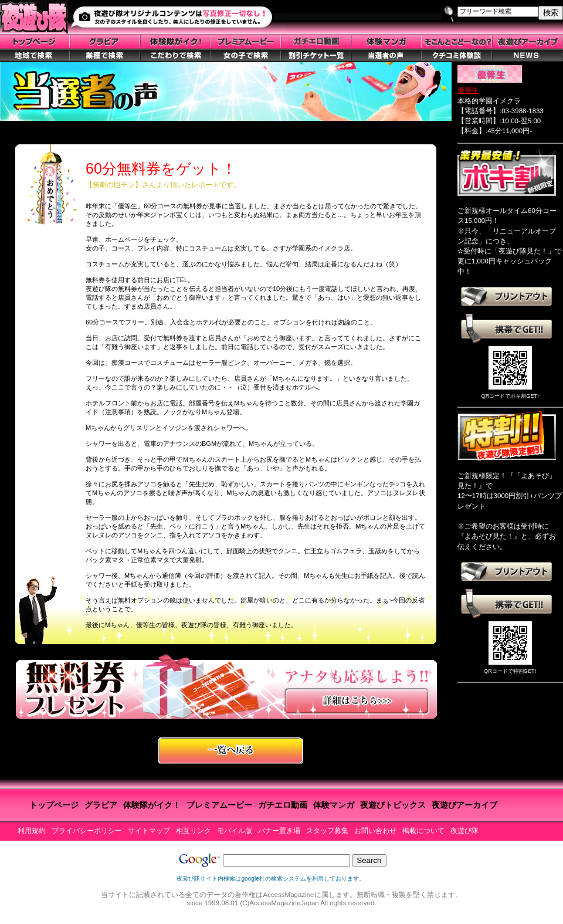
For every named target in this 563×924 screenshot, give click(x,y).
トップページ (54, 805)
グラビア (101, 805)
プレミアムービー (219, 805)
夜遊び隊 (464, 831)
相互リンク (194, 831)
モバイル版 (235, 831)
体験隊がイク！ (152, 805)
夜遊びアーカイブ (464, 805)
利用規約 (32, 831)
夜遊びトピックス (393, 805)
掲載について (423, 831)
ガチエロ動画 (283, 805)
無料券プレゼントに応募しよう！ (226, 686)
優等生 (468, 90)
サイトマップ (149, 831)
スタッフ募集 (327, 831)
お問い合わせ (375, 831)
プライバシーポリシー (87, 831)
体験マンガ (334, 805)
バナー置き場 (279, 831)
